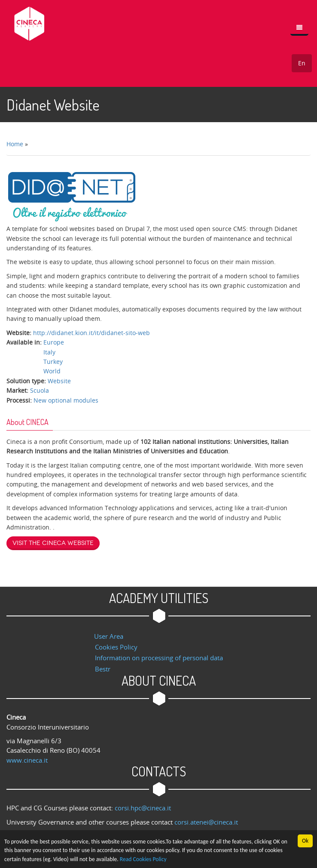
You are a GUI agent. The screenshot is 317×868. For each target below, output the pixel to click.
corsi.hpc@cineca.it (143, 808)
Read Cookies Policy (143, 860)
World (52, 371)
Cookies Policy (116, 647)
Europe (54, 342)
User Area (109, 636)
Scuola (40, 390)
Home (15, 144)
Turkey (53, 362)
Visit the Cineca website (53, 543)
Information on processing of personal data (159, 658)
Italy (49, 352)
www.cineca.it (27, 760)
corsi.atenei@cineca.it (206, 822)
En (302, 63)
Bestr (103, 669)
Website (59, 381)
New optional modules (66, 400)
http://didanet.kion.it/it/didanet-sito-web (91, 333)
